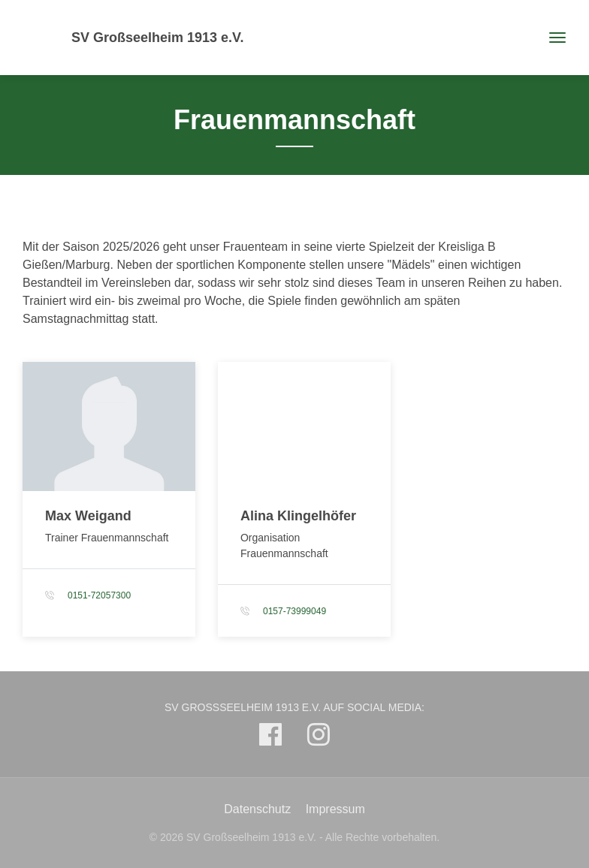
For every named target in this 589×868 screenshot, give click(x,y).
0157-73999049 (294, 611)
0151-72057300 (99, 595)
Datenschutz (257, 809)
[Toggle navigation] (552, 38)
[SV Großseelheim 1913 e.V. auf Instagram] (319, 738)
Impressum (335, 809)
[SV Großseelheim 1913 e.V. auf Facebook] (270, 738)
